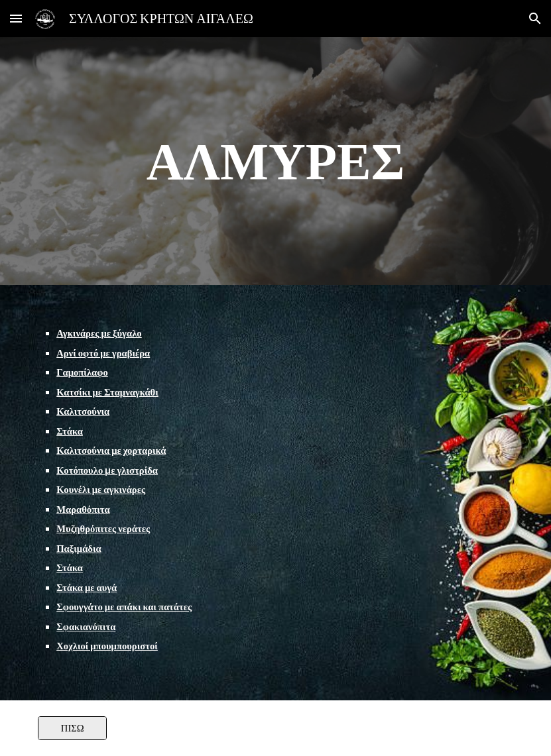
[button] (16, 18)
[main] (276, 161)
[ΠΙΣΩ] (72, 728)
